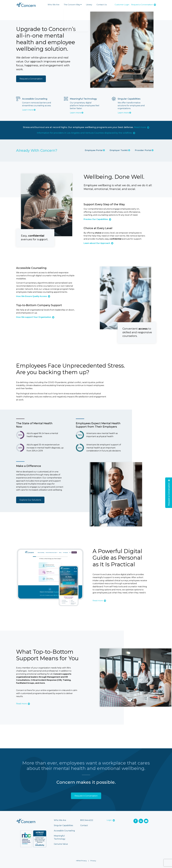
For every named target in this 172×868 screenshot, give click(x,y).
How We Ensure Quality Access (33, 296)
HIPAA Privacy (81, 861)
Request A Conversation (86, 796)
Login (111, 820)
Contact (84, 826)
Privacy (93, 861)
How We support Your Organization (35, 317)
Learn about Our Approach (98, 243)
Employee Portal (95, 150)
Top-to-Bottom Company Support (39, 305)
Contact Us (102, 5)
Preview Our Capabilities (97, 219)
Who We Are (54, 5)
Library (89, 5)
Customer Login (122, 5)
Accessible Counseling (31, 268)
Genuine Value (61, 844)
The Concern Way (73, 5)
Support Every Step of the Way (104, 204)
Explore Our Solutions (30, 500)
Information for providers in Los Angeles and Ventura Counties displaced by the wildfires (86, 133)
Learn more (29, 110)
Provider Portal (144, 150)
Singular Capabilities (63, 826)
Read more (142, 127)
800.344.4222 (87, 820)
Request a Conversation (144, 5)
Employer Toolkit (120, 150)
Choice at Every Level (98, 228)
